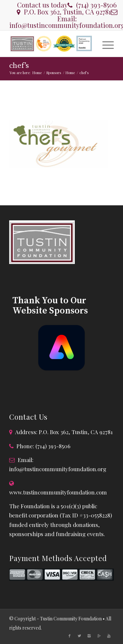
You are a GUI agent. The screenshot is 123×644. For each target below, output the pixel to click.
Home (37, 73)
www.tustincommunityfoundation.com (58, 492)
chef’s (19, 66)
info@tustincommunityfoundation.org (58, 469)
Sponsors (54, 73)
